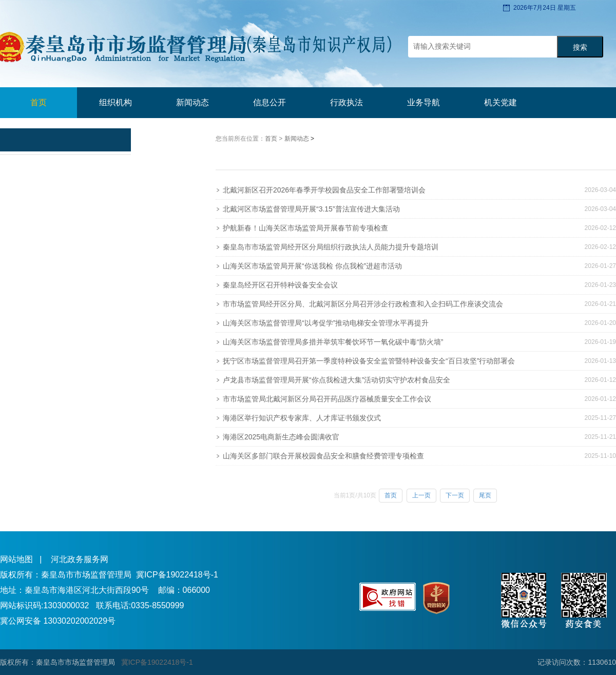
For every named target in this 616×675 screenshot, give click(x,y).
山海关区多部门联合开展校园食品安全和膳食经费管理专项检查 (323, 456)
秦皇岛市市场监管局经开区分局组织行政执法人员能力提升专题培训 (331, 247)
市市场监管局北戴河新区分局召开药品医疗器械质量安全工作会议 (327, 399)
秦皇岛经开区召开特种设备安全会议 (280, 285)
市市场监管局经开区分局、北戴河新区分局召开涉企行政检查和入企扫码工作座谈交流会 (363, 304)
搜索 (580, 47)
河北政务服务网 (80, 559)
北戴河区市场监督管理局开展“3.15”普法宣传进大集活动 (311, 209)
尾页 (485, 495)
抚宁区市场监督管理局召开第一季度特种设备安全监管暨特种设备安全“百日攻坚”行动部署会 (369, 361)
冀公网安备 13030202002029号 (58, 621)
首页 (38, 102)
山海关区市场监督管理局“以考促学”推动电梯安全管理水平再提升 (326, 323)
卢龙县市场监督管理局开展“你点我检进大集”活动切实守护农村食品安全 (336, 380)
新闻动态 (297, 139)
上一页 (421, 495)
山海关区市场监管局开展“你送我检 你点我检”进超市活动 (312, 266)
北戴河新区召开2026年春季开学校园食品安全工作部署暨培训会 (324, 190)
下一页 (455, 495)
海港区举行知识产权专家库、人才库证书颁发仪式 (302, 418)
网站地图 (16, 559)
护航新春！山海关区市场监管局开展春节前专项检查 (305, 228)
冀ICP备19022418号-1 (177, 575)
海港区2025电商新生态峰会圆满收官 (281, 437)
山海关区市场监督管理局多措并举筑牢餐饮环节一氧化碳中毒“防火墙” (333, 342)
